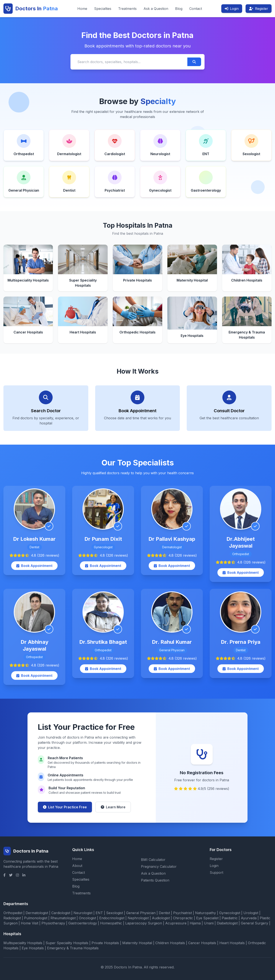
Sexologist (115, 913)
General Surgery (254, 923)
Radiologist (12, 918)
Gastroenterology (83, 923)
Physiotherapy (53, 923)
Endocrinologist (112, 918)
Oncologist (87, 918)
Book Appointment (34, 566)
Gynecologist (230, 913)
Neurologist (83, 913)
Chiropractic (183, 918)
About (77, 866)
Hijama (195, 923)
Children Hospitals (170, 943)
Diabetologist (227, 923)
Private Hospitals (105, 943)
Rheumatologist (63, 918)
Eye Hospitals (33, 948)
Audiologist (161, 918)
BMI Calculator (153, 860)
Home (82, 9)
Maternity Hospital (137, 943)
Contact (196, 9)
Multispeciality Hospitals (23, 943)
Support (216, 872)
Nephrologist (138, 918)
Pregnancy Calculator (159, 866)
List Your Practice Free (65, 807)
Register (259, 9)
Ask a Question (156, 9)
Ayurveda (249, 918)
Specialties (103, 9)
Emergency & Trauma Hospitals (73, 948)
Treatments (127, 9)
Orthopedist (13, 913)
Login (232, 9)
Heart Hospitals (232, 943)
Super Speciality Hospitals (67, 943)
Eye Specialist (207, 918)
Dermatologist (37, 913)
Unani (209, 923)
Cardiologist (61, 913)
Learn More (113, 807)
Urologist (251, 913)
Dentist (164, 913)
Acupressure (176, 923)
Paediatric (230, 918)
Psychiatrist (183, 913)
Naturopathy (205, 913)
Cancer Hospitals (202, 943)
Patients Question (155, 880)
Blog (179, 9)
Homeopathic (111, 923)
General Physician (141, 913)
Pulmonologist (36, 918)
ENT (99, 913)
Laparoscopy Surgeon (144, 923)
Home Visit (30, 923)
